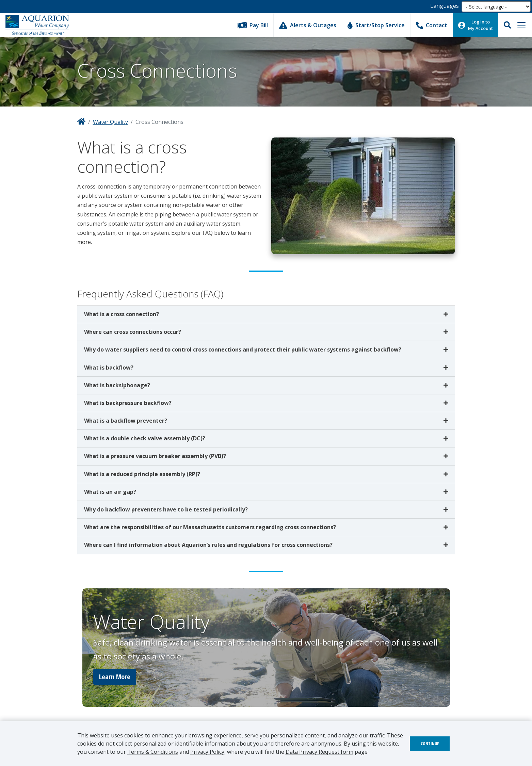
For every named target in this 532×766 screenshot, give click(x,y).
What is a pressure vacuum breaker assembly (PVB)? (155, 456)
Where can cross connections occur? (133, 332)
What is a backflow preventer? (126, 421)
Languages (445, 6)
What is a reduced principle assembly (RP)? (142, 474)
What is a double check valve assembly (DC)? (145, 438)
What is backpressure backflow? (128, 403)
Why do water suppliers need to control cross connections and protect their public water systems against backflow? (243, 349)
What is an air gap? (110, 492)
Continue (430, 744)
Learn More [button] (115, 677)
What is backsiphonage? (117, 385)
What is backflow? (109, 368)
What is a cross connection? (122, 314)
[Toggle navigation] (521, 25)
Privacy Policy (207, 752)
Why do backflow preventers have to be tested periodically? (166, 509)
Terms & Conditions (153, 752)
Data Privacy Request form (319, 752)
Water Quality (110, 122)
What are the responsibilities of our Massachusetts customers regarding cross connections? (210, 527)
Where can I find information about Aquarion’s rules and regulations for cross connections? (208, 545)
